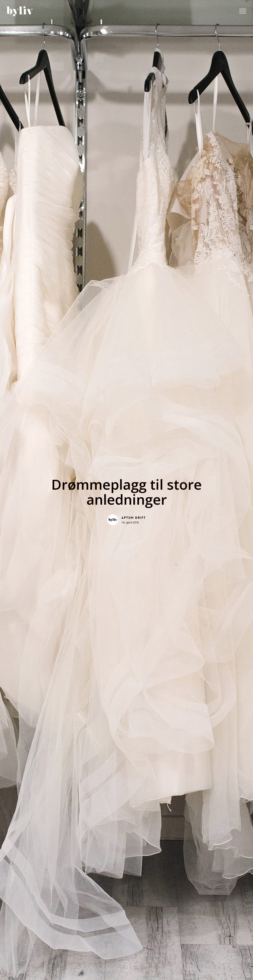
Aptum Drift (134, 518)
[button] (243, 11)
